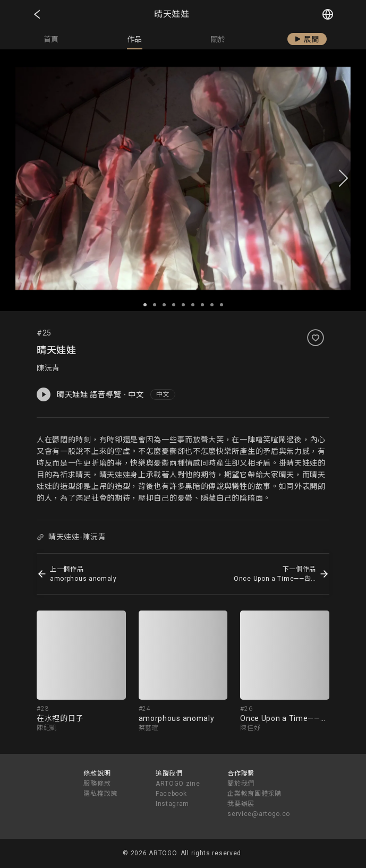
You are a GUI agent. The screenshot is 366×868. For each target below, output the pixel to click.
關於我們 (241, 784)
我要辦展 (241, 804)
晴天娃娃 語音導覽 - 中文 (90, 394)
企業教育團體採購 (254, 794)
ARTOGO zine (178, 784)
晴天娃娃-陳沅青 (71, 537)
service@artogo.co (259, 814)
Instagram (172, 804)
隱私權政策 (100, 794)
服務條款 (97, 784)
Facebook (171, 794)
